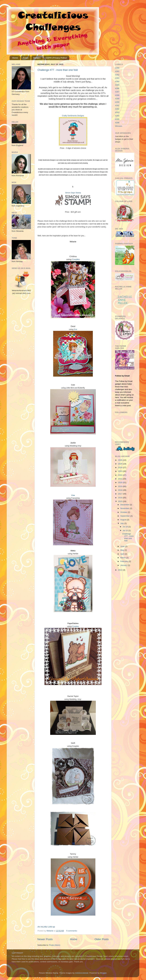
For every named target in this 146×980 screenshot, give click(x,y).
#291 (117, 105)
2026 (120, 460)
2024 (120, 467)
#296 (117, 123)
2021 (120, 479)
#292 (117, 109)
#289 (117, 99)
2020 (120, 482)
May (122, 550)
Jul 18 (125, 527)
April (123, 554)
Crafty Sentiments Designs (73, 116)
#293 (117, 112)
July (122, 523)
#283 (117, 78)
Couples (76, 259)
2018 (120, 490)
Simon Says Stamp (73, 193)
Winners (119, 126)
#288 (117, 95)
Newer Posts (45, 939)
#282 (117, 75)
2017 (120, 494)
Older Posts (102, 939)
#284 (117, 81)
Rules (26, 58)
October (124, 512)
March (123, 558)
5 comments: (72, 931)
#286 (117, 88)
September (125, 516)
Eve (75, 329)
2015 (120, 501)
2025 (120, 464)
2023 (120, 471)
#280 (117, 68)
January (124, 565)
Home (15, 58)
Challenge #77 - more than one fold (58, 70)
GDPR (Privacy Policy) (56, 58)
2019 (120, 486)
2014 (120, 570)
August (124, 520)
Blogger (103, 973)
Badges (37, 58)
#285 (117, 85)
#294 (117, 116)
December (125, 505)
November (125, 508)
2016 (120, 498)
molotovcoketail (82, 973)
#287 (117, 92)
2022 (120, 475)
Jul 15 (125, 530)
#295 (117, 119)
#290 (117, 102)
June (123, 546)
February (124, 561)
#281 (117, 71)
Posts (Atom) (55, 945)
